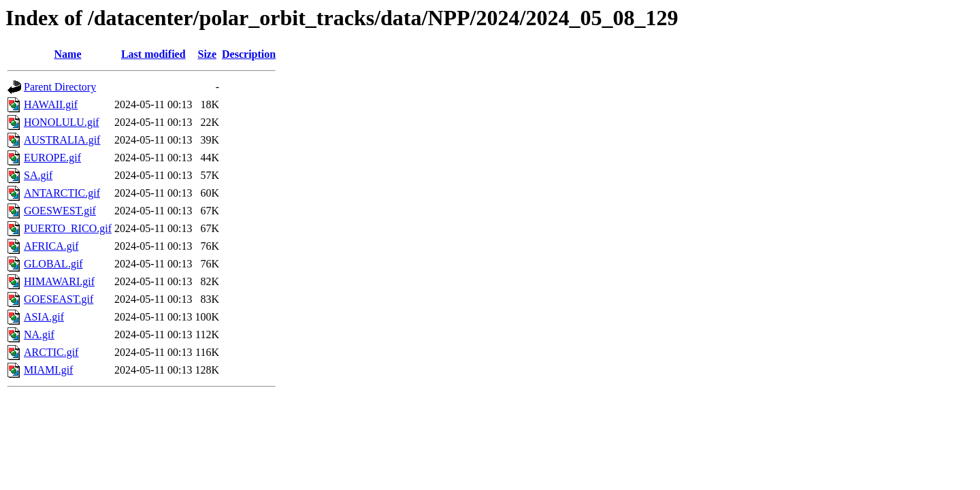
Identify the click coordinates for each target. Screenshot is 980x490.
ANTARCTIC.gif (62, 193)
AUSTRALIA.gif (62, 140)
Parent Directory (60, 87)
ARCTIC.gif (51, 352)
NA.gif (39, 334)
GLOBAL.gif (53, 264)
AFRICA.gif (51, 246)
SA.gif (38, 175)
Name (68, 54)
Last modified (153, 54)
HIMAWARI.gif (59, 281)
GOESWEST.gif (60, 211)
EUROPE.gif (52, 158)
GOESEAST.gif (59, 299)
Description (249, 54)
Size (208, 54)
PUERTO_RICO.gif (68, 228)
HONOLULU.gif (62, 122)
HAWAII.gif (51, 104)
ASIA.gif (44, 317)
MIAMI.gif (48, 370)
